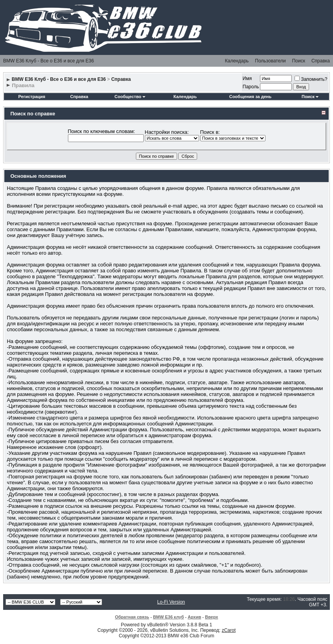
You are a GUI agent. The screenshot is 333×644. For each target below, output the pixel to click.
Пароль (251, 87)
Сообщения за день (250, 97)
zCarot (229, 630)
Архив (194, 617)
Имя (247, 78)
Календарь (237, 61)
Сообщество (130, 97)
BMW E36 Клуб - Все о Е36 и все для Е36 (48, 61)
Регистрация (32, 97)
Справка (321, 61)
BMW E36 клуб (169, 617)
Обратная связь (132, 617)
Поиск (299, 61)
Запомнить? (311, 79)
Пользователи (270, 61)
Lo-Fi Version (171, 602)
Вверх (211, 617)
